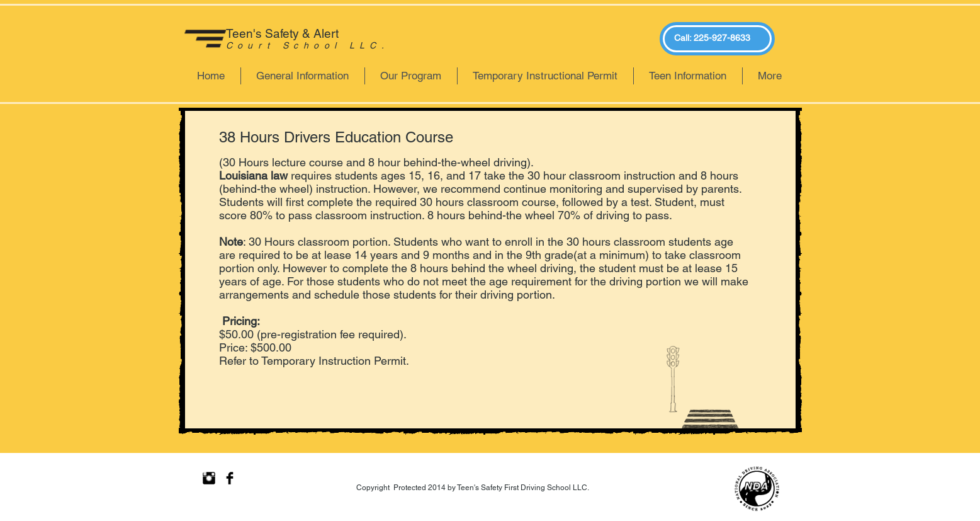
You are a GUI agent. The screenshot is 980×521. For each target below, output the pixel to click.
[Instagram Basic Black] (209, 478)
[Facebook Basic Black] (230, 478)
